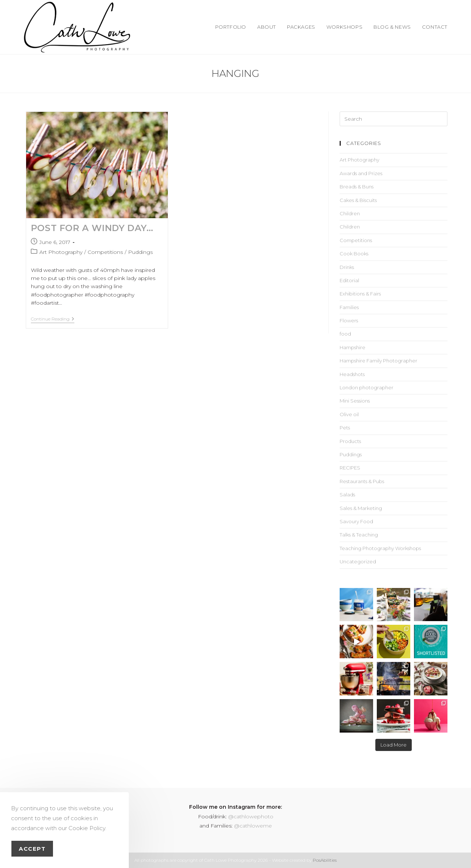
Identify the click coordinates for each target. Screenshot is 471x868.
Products (350, 441)
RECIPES (350, 468)
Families (349, 307)
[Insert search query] (394, 119)
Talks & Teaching (359, 535)
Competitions (105, 252)
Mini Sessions (355, 401)
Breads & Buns (357, 187)
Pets (345, 428)
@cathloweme (253, 826)
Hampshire (353, 347)
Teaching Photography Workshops (380, 548)
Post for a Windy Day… (92, 228)
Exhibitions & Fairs (360, 294)
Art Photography (61, 252)
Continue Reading (53, 319)
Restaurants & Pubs (362, 481)
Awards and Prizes (361, 173)
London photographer (366, 387)
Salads (347, 495)
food (345, 334)
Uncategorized (358, 561)
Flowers (349, 320)
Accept (32, 849)
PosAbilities (325, 860)
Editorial (349, 280)
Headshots (352, 374)
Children (350, 213)
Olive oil (349, 414)
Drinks (347, 267)
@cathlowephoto (251, 816)
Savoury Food (356, 521)
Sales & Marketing (361, 508)
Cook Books (354, 254)
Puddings (140, 252)
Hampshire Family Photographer (378, 361)
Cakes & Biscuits (358, 200)
